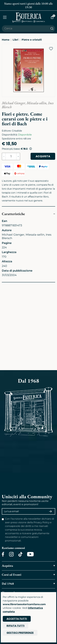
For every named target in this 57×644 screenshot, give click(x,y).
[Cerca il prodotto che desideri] (25, 29)
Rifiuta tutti (16, 626)
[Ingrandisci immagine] (3, 45)
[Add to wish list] (51, 49)
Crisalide (17, 131)
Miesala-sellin (37, 103)
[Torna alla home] (29, 17)
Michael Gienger (13, 103)
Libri (16, 40)
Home (6, 40)
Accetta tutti (17, 619)
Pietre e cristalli (32, 40)
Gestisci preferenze (20, 633)
